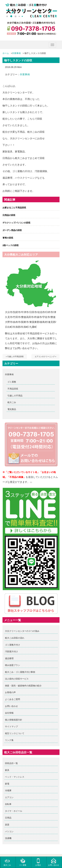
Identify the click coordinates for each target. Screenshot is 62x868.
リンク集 (9, 740)
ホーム (6, 53)
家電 (7, 784)
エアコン (9, 797)
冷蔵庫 (8, 790)
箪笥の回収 (8, 238)
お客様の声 (10, 692)
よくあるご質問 (12, 699)
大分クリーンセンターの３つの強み (22, 631)
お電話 (38, 862)
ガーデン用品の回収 (12, 230)
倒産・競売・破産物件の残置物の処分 (23, 686)
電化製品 (12, 409)
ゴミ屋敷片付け (12, 645)
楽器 (7, 825)
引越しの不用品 (15, 396)
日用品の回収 (9, 215)
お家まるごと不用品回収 (14, 208)
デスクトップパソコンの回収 (16, 223)
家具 (7, 770)
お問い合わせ (11, 706)
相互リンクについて (15, 733)
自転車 (8, 804)
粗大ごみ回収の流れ (15, 638)
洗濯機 (8, 838)
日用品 (8, 818)
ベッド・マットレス (15, 777)
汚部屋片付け (11, 652)
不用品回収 (13, 389)
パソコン (9, 831)
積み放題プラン (12, 665)
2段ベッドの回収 (11, 245)
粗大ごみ (12, 402)
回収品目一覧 (11, 763)
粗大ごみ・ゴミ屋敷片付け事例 (20, 672)
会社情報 (9, 713)
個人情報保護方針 (14, 720)
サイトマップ (11, 727)
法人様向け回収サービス (17, 679)
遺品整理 (9, 658)
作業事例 (16, 53)
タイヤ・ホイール (14, 811)
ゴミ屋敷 (12, 382)
